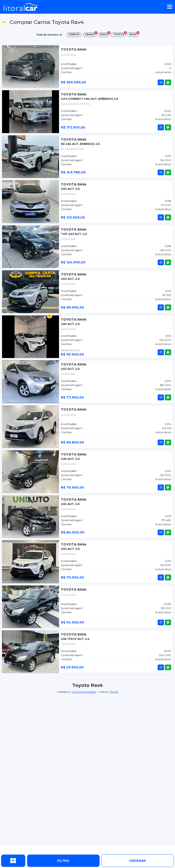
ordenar (138, 861)
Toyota (114, 692)
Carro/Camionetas (84, 692)
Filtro (63, 861)
